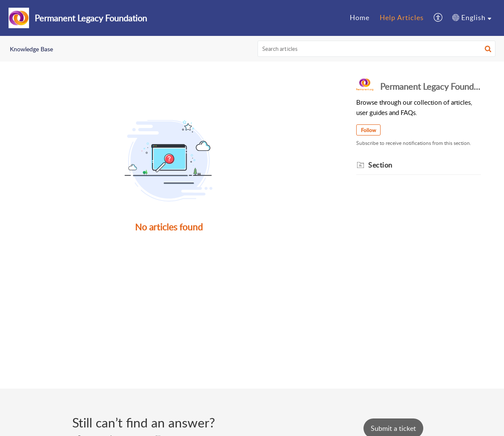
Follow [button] (368, 130)
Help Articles (402, 18)
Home (360, 18)
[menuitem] (360, 18)
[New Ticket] (393, 428)
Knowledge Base (31, 49)
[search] (377, 49)
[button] (438, 18)
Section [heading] (380, 165)
